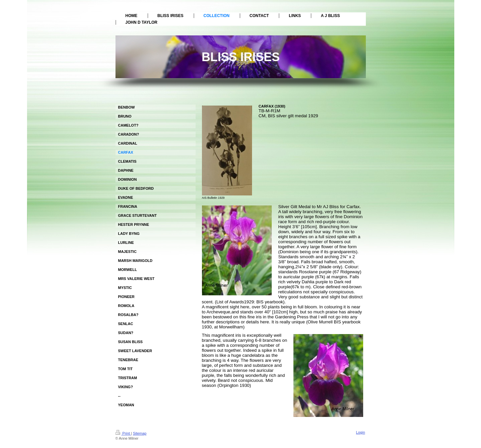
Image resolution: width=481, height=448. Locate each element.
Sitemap (140, 433)
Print (123, 433)
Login (361, 432)
